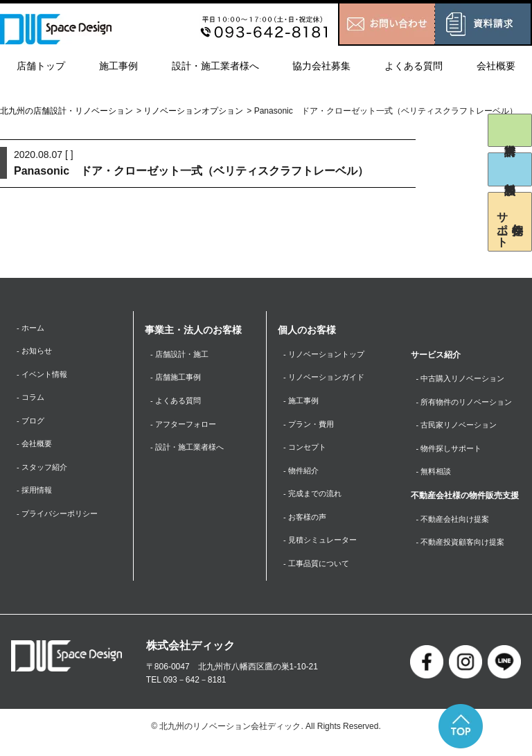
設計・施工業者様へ (215, 66)
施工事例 (118, 66)
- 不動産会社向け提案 (456, 525)
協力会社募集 (321, 66)
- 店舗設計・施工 (182, 355)
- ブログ (32, 425)
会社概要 (496, 66)
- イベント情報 (44, 377)
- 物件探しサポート (452, 452)
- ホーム (32, 328)
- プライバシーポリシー (61, 523)
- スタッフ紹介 (44, 475)
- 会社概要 (36, 450)
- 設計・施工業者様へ (190, 452)
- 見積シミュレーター (323, 550)
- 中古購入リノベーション (464, 379)
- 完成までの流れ (315, 501)
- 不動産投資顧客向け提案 (464, 550)
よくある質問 (414, 66)
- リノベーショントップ (327, 355)
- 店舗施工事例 (178, 379)
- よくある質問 (178, 403)
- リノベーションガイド (327, 379)
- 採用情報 (36, 499)
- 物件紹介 (302, 477)
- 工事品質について (319, 574)
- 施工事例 (302, 403)
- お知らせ (36, 353)
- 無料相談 (435, 477)
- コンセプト (307, 452)
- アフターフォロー (186, 428)
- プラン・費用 (311, 428)
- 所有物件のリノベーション (469, 403)
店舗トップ (41, 66)
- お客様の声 (307, 525)
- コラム (32, 401)
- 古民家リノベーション (460, 428)
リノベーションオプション (193, 111)
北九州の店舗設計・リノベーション (66, 111)
